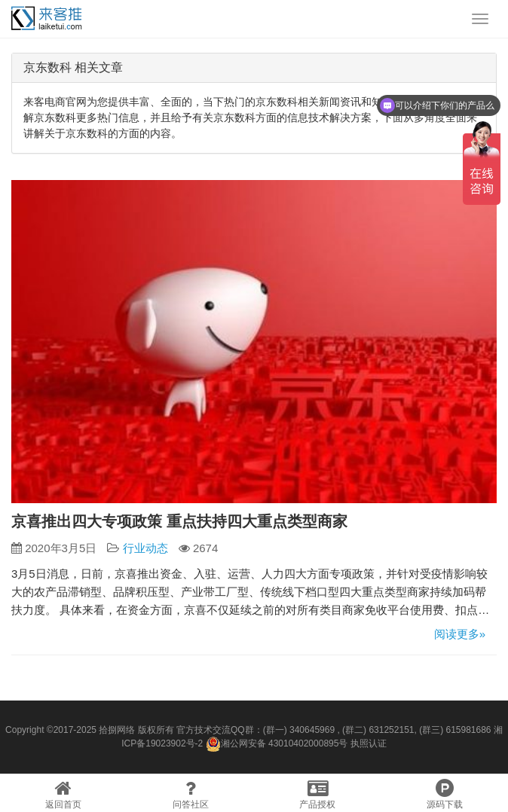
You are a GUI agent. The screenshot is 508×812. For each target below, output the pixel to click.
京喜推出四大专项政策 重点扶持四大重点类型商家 (179, 521)
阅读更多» (460, 634)
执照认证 (369, 743)
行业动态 (145, 548)
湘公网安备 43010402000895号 (277, 744)
